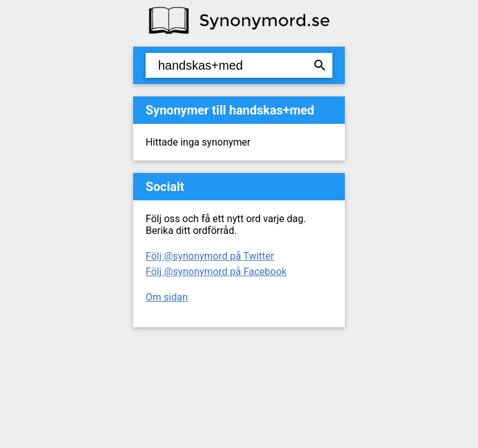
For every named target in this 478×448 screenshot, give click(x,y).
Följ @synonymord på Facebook (216, 272)
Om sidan (167, 297)
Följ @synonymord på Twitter (210, 256)
